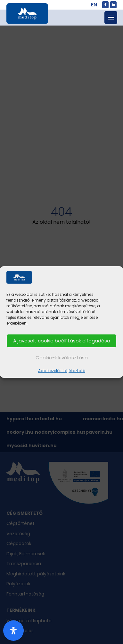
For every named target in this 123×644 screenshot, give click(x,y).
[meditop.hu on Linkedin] (113, 5)
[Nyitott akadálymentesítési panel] (13, 631)
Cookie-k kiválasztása (62, 358)
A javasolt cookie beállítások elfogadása (62, 341)
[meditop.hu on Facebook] (105, 5)
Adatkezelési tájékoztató (62, 371)
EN (94, 5)
